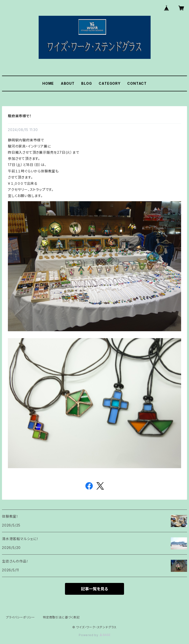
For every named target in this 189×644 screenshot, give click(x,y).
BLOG (87, 83)
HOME (48, 83)
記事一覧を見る (94, 589)
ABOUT (68, 83)
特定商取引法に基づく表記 (61, 617)
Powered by (94, 635)
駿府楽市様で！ (20, 116)
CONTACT (137, 83)
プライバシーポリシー (20, 617)
